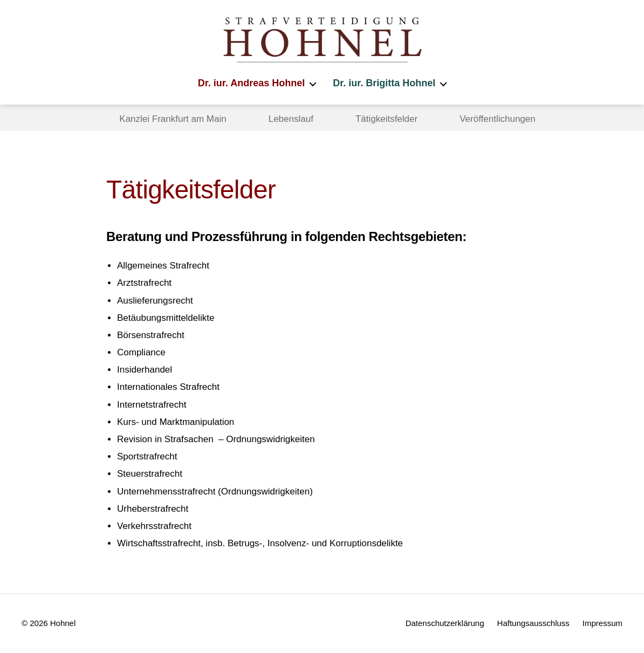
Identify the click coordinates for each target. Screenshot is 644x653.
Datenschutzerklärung (445, 623)
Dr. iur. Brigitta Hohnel (384, 83)
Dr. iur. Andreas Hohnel (251, 83)
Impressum (602, 623)
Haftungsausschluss (533, 623)
